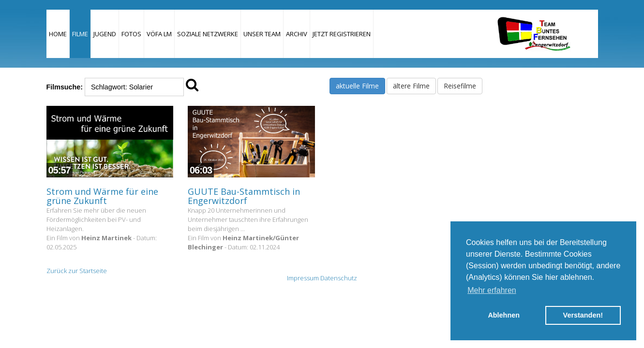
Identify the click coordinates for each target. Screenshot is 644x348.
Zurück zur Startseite (77, 271)
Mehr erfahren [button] (492, 290)
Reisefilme (460, 86)
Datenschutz (339, 278)
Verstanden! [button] (583, 315)
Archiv (297, 34)
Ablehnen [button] (504, 315)
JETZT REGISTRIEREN (342, 34)
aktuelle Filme (357, 86)
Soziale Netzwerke (208, 34)
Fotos (131, 34)
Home (58, 34)
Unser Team (262, 34)
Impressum (303, 278)
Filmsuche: (65, 87)
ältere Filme (411, 86)
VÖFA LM (159, 34)
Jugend (105, 34)
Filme (80, 34)
